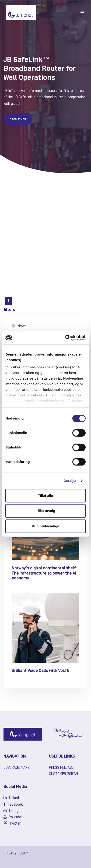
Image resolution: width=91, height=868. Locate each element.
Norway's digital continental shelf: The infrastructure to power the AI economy (44, 573)
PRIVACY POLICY (16, 854)
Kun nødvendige (45, 526)
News (19, 326)
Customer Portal (64, 774)
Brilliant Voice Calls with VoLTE (40, 671)
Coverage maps (17, 768)
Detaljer (70, 481)
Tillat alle (45, 496)
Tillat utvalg (45, 511)
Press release (61, 768)
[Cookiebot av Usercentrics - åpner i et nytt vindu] (65, 338)
